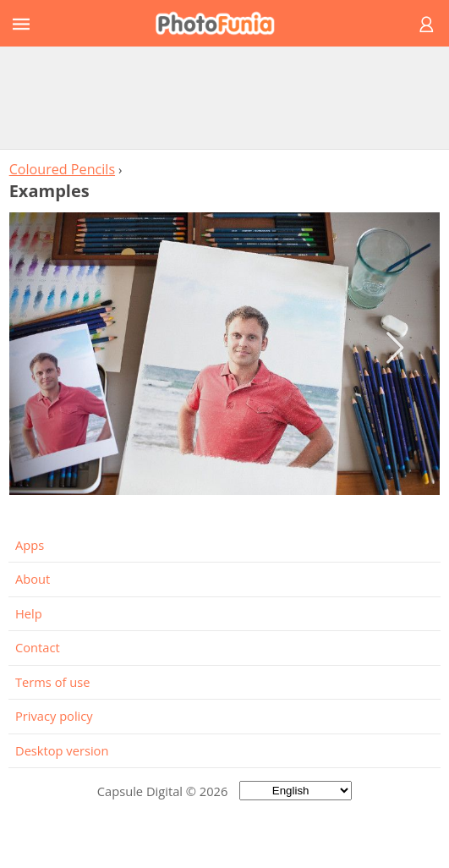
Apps (30, 545)
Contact (38, 647)
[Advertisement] (225, 97)
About (33, 579)
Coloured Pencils (62, 169)
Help (29, 613)
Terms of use (52, 682)
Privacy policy (54, 716)
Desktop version (62, 750)
